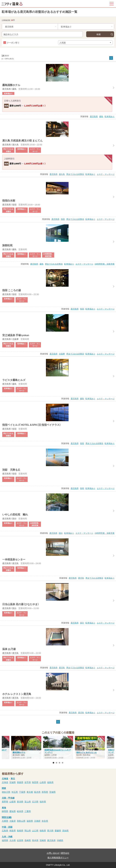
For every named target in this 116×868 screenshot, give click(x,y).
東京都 (30, 792)
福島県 (50, 782)
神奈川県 (6, 792)
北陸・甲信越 (8, 798)
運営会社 (65, 853)
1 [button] (53, 763)
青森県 (20, 782)
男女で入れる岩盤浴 (75, 174)
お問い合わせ (53, 853)
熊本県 (35, 840)
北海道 (5, 778)
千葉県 (22, 792)
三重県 (28, 811)
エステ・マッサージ (106, 174)
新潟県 (20, 801)
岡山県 (28, 830)
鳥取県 (13, 830)
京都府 (37, 821)
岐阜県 (20, 811)
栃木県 (37, 792)
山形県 (43, 782)
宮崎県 (43, 840)
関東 (4, 788)
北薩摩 (62, 354)
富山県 (28, 801)
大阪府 (13, 821)
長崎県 (28, 840)
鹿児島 (81, 578)
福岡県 (5, 840)
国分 (61, 533)
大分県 (13, 840)
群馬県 (45, 792)
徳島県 (43, 830)
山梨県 (13, 801)
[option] (58, 748)
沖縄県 (60, 840)
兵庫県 (5, 821)
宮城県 (13, 782)
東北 (13, 778)
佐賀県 (20, 840)
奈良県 (45, 821)
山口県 (35, 830)
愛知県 (13, 811)
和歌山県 (21, 821)
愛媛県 (58, 830)
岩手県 (28, 782)
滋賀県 (30, 821)
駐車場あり (110, 116)
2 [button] (56, 763)
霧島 (101, 116)
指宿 (63, 219)
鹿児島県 (94, 116)
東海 (4, 808)
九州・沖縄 (7, 836)
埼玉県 (15, 792)
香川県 (50, 830)
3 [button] (60, 763)
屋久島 (62, 174)
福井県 (43, 801)
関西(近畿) (7, 817)
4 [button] (63, 763)
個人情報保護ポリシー (58, 857)
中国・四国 (7, 827)
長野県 (5, 801)
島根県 (20, 830)
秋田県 (35, 782)
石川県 (35, 801)
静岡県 (5, 811)
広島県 (5, 830)
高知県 (65, 830)
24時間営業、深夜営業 (105, 264)
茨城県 (52, 792)
